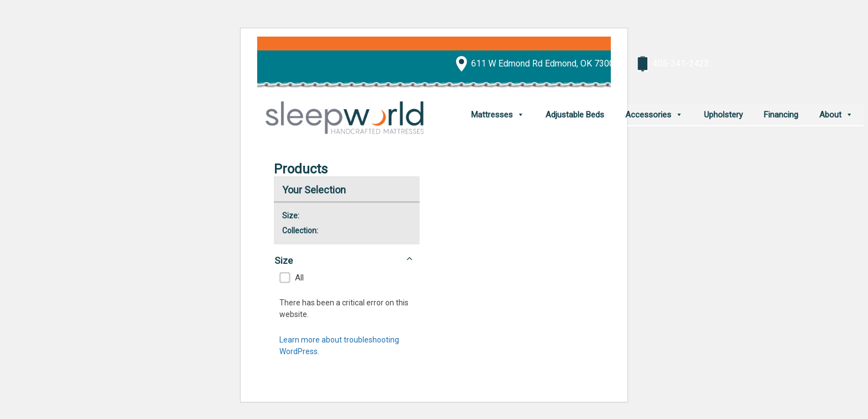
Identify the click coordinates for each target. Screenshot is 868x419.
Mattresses (492, 115)
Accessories (648, 115)
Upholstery (723, 115)
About (830, 115)
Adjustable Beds (575, 115)
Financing (781, 115)
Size (343, 260)
